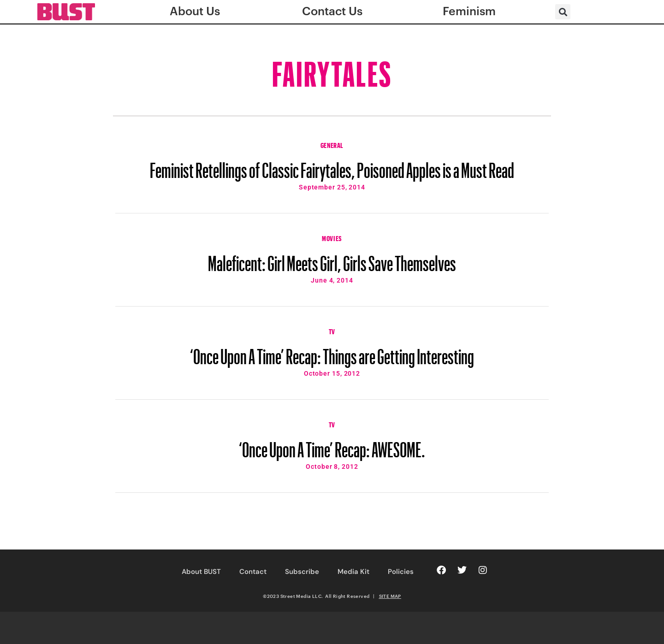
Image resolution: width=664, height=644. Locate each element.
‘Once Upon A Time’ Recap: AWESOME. (332, 445)
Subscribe (302, 572)
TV (332, 331)
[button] (563, 12)
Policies (401, 572)
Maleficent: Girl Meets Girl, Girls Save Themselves (332, 259)
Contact (253, 572)
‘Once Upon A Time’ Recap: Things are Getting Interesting (332, 352)
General (332, 144)
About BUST (201, 572)
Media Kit (353, 572)
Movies (332, 237)
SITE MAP (390, 596)
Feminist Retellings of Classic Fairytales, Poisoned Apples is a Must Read (332, 166)
